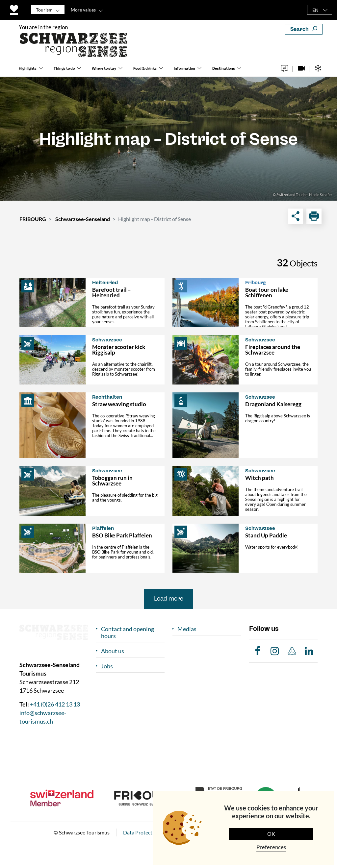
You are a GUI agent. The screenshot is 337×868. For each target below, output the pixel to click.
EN (315, 10)
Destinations (224, 69)
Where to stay (104, 69)
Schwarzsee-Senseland (83, 219)
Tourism (44, 10)
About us (113, 651)
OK (271, 834)
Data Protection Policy (149, 832)
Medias (187, 629)
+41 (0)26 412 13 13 (55, 704)
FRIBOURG (33, 219)
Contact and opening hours (128, 632)
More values (83, 10)
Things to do (64, 69)
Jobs (107, 666)
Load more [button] (169, 599)
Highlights (28, 69)
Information (184, 69)
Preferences (271, 847)
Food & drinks (145, 69)
